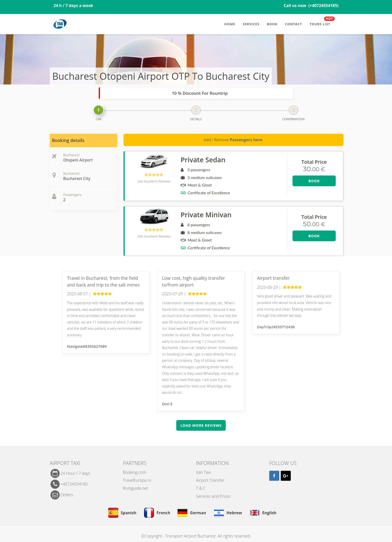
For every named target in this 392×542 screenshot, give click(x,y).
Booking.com (135, 472)
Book (272, 24)
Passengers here (246, 140)
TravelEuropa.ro (137, 480)
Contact (294, 24)
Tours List (322, 22)
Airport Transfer (210, 480)
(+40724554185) (323, 5)
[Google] (286, 476)
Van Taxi (203, 472)
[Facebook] (274, 476)
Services (251, 24)
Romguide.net (135, 488)
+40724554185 (74, 484)
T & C (201, 488)
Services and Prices (213, 496)
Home (230, 24)
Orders (67, 494)
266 (154, 181)
